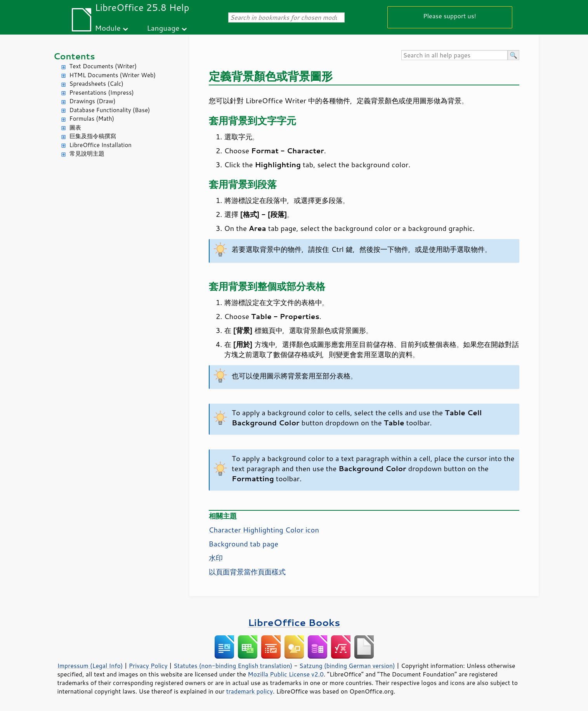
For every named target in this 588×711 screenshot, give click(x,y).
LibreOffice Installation (101, 145)
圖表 (75, 127)
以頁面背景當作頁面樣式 (247, 572)
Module (108, 28)
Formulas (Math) (92, 119)
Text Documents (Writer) (103, 66)
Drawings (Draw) (93, 101)
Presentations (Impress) (102, 93)
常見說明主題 (87, 153)
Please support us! (450, 16)
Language (163, 28)
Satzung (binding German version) (347, 666)
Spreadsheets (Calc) (96, 84)
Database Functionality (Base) (110, 110)
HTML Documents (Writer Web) (113, 75)
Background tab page (244, 544)
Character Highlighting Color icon (264, 530)
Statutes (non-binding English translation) (233, 666)
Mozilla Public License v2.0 (286, 674)
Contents (74, 56)
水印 (216, 558)
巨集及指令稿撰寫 (93, 136)
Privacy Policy (148, 666)
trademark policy (250, 691)
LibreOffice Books (294, 622)
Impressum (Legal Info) (90, 666)
